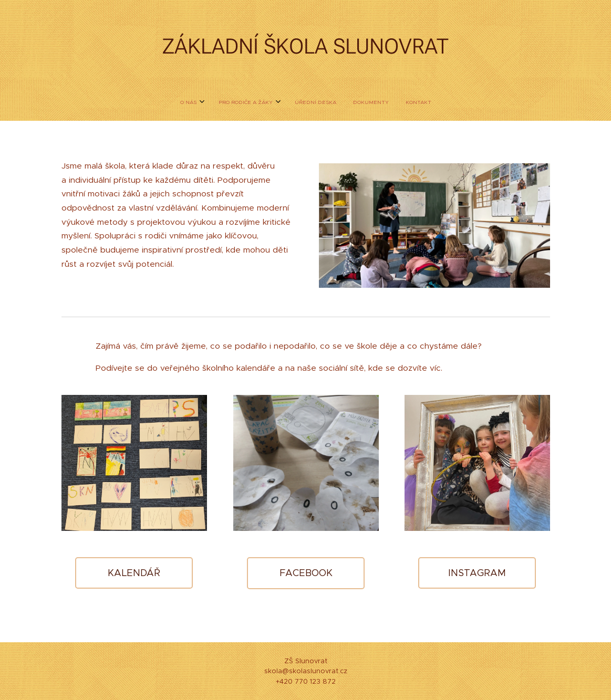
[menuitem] (274, 102)
